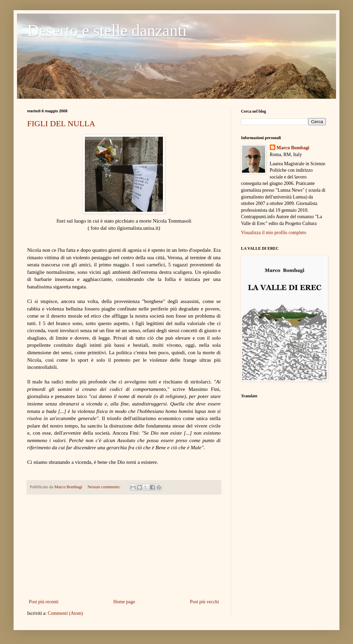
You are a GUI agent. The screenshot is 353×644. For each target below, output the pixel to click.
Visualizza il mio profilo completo (274, 233)
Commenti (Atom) (66, 613)
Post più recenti (44, 602)
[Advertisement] (124, 547)
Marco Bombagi (293, 148)
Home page (124, 602)
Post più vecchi (204, 602)
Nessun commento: (105, 487)
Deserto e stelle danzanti (107, 30)
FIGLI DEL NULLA (61, 124)
